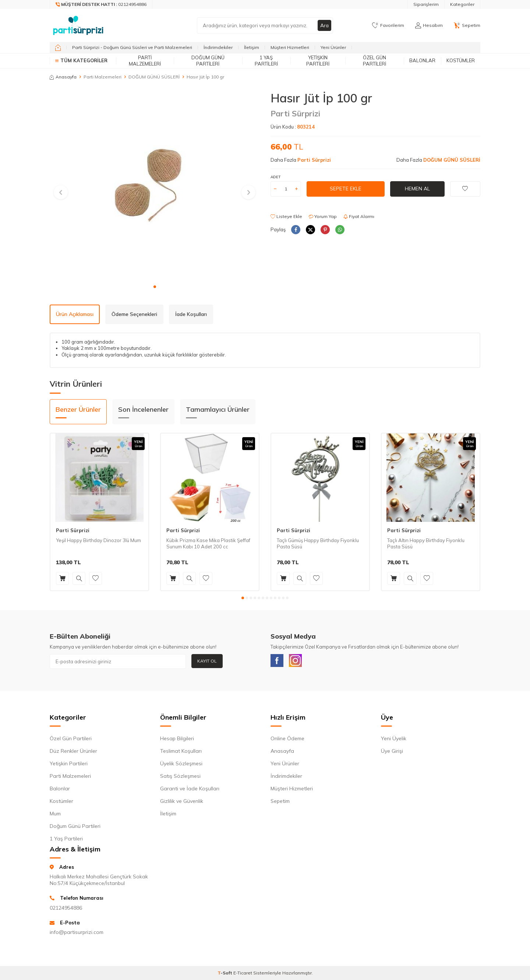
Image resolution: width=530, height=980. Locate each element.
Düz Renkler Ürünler (73, 752)
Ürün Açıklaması (75, 314)
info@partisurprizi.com (77, 934)
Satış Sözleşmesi (180, 777)
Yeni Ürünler (333, 47)
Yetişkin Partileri (318, 61)
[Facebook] (278, 661)
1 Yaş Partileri (266, 61)
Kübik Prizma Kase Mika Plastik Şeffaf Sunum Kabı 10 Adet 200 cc (208, 543)
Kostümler (461, 60)
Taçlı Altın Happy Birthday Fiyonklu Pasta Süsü (426, 543)
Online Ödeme (287, 740)
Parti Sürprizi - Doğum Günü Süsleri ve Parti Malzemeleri (132, 47)
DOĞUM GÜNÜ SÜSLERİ (154, 77)
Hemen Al (417, 189)
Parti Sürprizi (295, 113)
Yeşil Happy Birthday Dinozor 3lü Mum (98, 540)
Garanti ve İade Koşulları (190, 790)
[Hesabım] (429, 25)
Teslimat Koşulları (181, 752)
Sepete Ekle (346, 189)
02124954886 (66, 909)
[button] (155, 287)
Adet (275, 177)
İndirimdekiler (218, 47)
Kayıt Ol (207, 661)
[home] (58, 48)
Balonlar (422, 60)
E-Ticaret (243, 975)
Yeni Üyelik (394, 740)
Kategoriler (462, 4)
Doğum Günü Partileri (208, 61)
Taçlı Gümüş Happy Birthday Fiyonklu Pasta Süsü (318, 543)
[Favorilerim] (388, 25)
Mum (55, 815)
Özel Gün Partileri (374, 61)
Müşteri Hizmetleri (290, 47)
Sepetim (280, 802)
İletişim (252, 47)
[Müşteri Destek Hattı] (101, 4)
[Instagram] (298, 661)
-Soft (225, 975)
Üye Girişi (392, 752)
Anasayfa (63, 77)
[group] (155, 185)
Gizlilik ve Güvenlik (182, 802)
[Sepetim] (467, 25)
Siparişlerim (426, 4)
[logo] (78, 25)
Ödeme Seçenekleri (134, 314)
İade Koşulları (191, 314)
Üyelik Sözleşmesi (181, 765)
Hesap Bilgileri (177, 740)
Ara (324, 25)
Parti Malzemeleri (145, 61)
